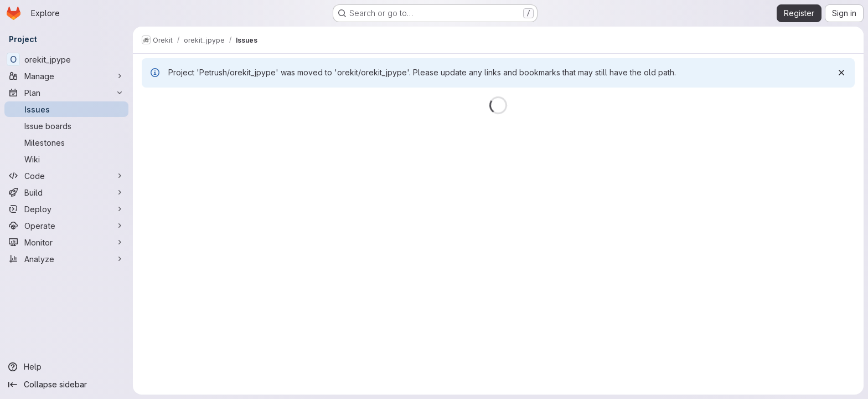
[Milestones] (66, 142)
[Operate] (66, 226)
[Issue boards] (66, 126)
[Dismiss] (841, 73)
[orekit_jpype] (66, 59)
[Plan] (66, 93)
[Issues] (66, 109)
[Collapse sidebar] (66, 385)
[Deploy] (66, 209)
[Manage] (66, 76)
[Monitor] (66, 242)
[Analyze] (66, 259)
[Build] (66, 192)
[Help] (66, 367)
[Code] (66, 176)
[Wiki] (66, 159)
